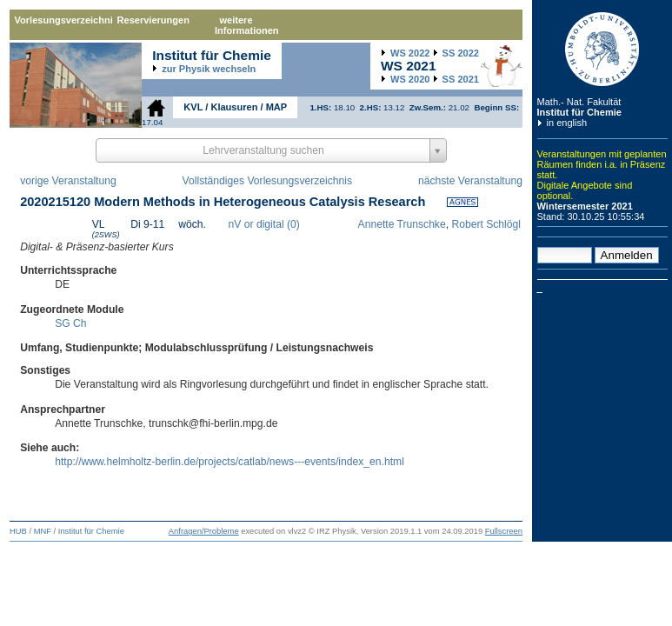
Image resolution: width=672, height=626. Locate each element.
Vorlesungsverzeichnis (63, 20)
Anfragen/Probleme (204, 531)
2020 (410, 79)
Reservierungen (153, 20)
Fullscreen (504, 531)
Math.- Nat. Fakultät (579, 102)
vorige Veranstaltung (68, 181)
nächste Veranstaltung (470, 181)
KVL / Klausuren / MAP (235, 107)
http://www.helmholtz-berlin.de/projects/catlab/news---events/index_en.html (230, 462)
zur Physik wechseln (209, 69)
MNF (43, 531)
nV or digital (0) (264, 224)
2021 (461, 79)
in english (567, 123)
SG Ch (70, 323)
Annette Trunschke (402, 224)
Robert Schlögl (486, 224)
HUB (18, 531)
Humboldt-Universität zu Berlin (602, 49)
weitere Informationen (247, 25)
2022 (410, 53)
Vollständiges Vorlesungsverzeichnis (267, 181)
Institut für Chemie (579, 112)
